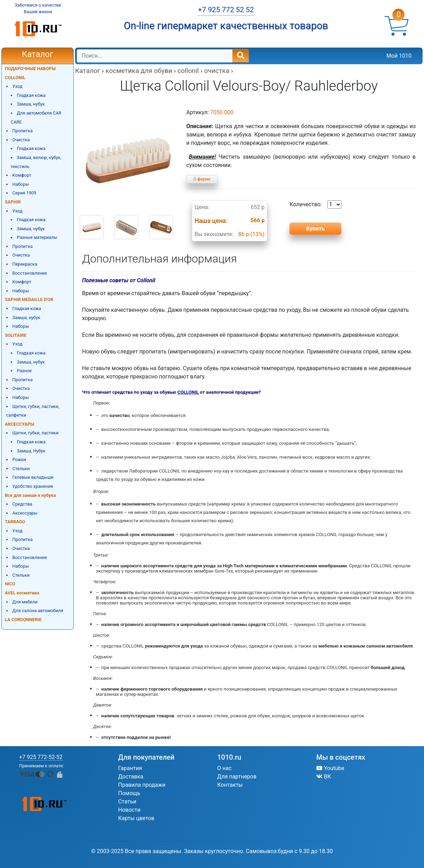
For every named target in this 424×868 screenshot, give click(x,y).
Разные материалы (37, 237)
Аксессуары (25, 513)
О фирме (202, 179)
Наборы (21, 184)
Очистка (21, 140)
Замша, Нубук (31, 451)
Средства (22, 504)
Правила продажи (142, 785)
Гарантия (130, 768)
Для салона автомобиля (38, 611)
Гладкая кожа (31, 95)
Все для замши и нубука (30, 495)
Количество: (315, 205)
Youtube (330, 768)
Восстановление (30, 273)
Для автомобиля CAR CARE (36, 118)
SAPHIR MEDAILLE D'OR (29, 299)
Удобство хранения (33, 486)
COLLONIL (15, 78)
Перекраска (25, 264)
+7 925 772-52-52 (41, 757)
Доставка (131, 777)
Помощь (129, 793)
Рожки (19, 460)
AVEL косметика (22, 593)
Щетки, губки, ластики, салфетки (33, 411)
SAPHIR (13, 202)
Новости (129, 810)
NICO (10, 584)
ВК (324, 777)
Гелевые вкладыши (33, 477)
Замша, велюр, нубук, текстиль (36, 162)
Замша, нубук (31, 104)
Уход (18, 86)
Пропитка (23, 131)
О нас (224, 768)
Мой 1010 (399, 56)
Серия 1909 (25, 193)
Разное (24, 371)
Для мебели (25, 602)
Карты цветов (136, 818)
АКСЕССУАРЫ (19, 424)
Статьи (127, 802)
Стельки (21, 469)
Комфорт (22, 175)
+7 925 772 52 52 (226, 10)
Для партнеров (237, 777)
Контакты (230, 785)
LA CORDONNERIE (23, 620)
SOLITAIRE (16, 335)
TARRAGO (15, 522)
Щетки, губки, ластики (36, 433)
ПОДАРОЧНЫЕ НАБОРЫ (30, 69)
